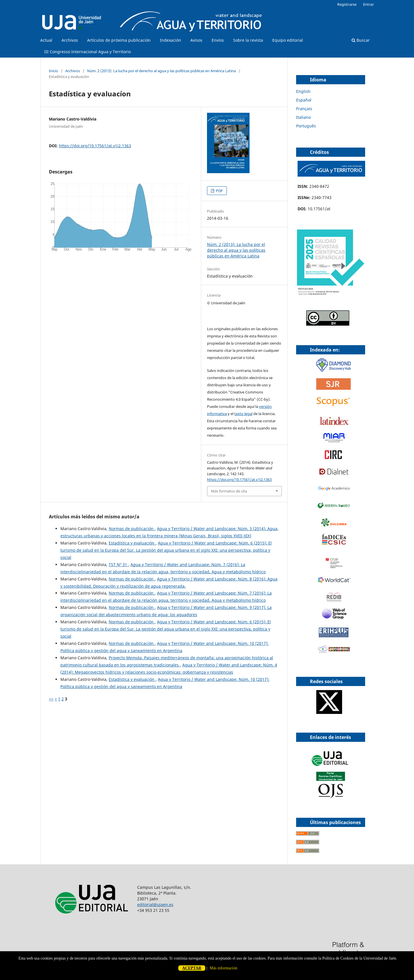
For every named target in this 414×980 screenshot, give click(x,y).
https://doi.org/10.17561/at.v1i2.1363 (95, 146)
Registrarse (347, 4)
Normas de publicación (132, 529)
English (303, 91)
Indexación (170, 40)
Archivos (70, 40)
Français (304, 109)
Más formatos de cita (229, 491)
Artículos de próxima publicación (119, 40)
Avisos (196, 40)
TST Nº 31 (118, 564)
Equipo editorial (288, 40)
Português (306, 126)
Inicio (53, 71)
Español (304, 100)
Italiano (303, 117)
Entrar (368, 4)
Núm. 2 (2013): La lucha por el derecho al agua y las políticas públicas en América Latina (161, 71)
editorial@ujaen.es (155, 904)
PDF (219, 191)
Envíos (218, 40)
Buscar (361, 40)
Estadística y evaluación (132, 543)
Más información (223, 968)
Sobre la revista (248, 40)
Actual (46, 40)
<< (51, 699)
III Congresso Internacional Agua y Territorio (88, 52)
